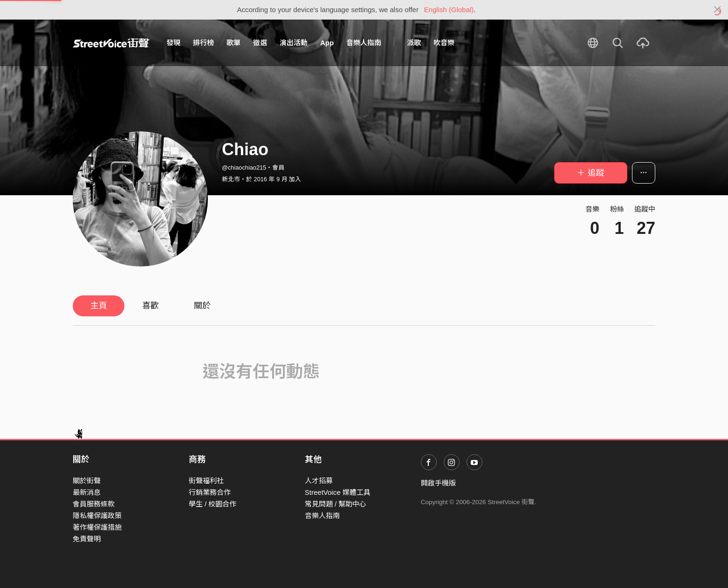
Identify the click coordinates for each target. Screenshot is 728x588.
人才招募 (319, 481)
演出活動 (294, 43)
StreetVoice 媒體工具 (338, 492)
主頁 (99, 306)
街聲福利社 (206, 481)
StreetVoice (111, 43)
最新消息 (87, 492)
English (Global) (449, 10)
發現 (173, 43)
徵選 (260, 43)
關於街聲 (87, 481)
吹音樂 (444, 43)
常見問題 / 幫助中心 (336, 504)
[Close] (718, 10)
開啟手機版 (438, 483)
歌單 (234, 43)
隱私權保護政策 (97, 516)
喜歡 (151, 306)
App (327, 43)
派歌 (414, 43)
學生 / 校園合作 (213, 504)
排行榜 (203, 43)
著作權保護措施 (97, 527)
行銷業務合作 (210, 492)
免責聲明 (87, 539)
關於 (202, 306)
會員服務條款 (94, 504)
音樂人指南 (364, 43)
